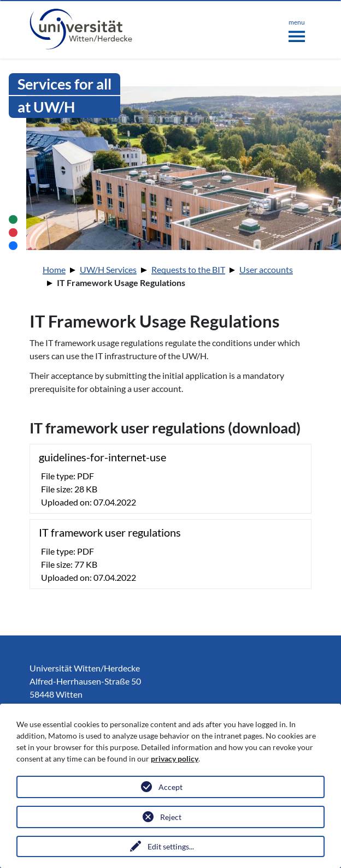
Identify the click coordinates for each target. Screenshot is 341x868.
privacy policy (175, 759)
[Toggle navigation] (297, 28)
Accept (170, 787)
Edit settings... (171, 846)
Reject (171, 817)
